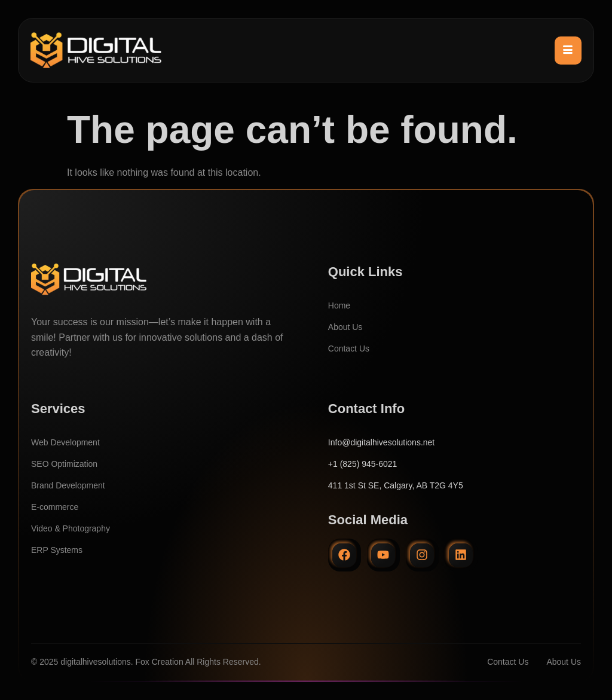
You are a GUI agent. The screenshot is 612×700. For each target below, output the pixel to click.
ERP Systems (57, 550)
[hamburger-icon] (568, 50)
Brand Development (68, 485)
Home (339, 305)
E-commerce (55, 507)
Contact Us (349, 349)
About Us (345, 327)
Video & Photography (71, 528)
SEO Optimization (64, 464)
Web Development (65, 442)
